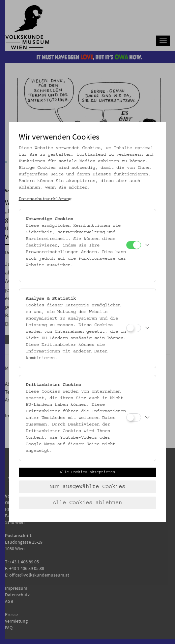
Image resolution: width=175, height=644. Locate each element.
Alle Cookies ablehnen (87, 503)
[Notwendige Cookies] (134, 245)
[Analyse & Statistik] (134, 328)
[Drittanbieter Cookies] (134, 417)
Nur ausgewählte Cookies (87, 487)
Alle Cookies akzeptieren (87, 472)
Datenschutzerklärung (45, 199)
